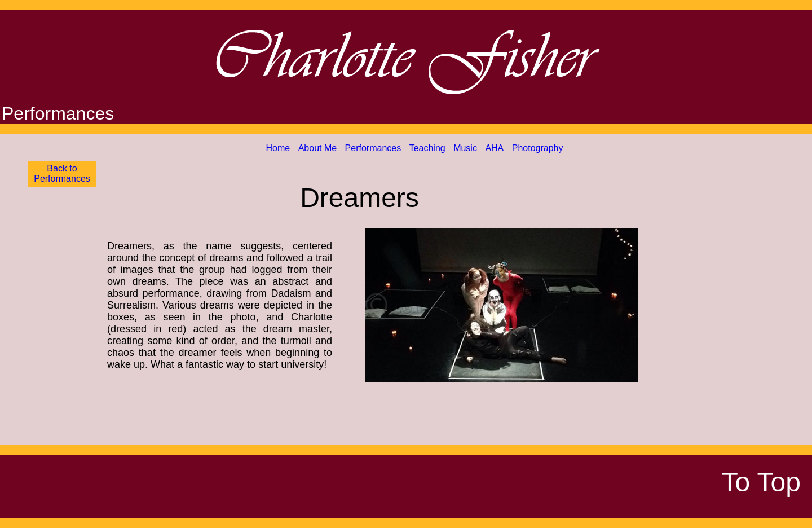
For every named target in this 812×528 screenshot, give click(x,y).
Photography (538, 148)
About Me (317, 148)
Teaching (427, 148)
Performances (373, 148)
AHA (494, 148)
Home (278, 148)
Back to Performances (62, 173)
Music (465, 148)
